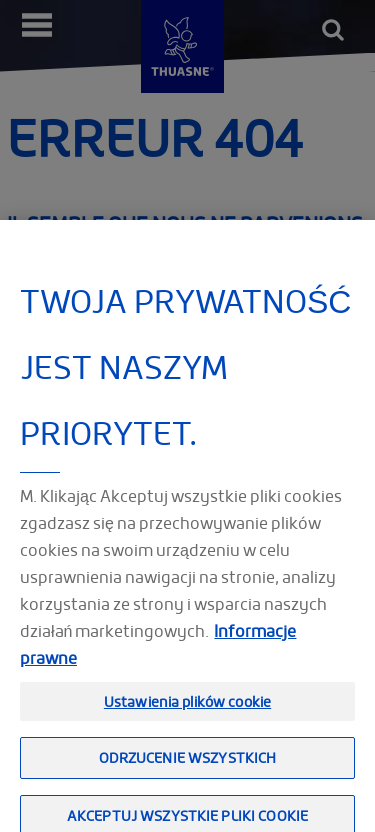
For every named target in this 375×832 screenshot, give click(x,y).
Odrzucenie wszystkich (188, 766)
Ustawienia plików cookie (187, 709)
